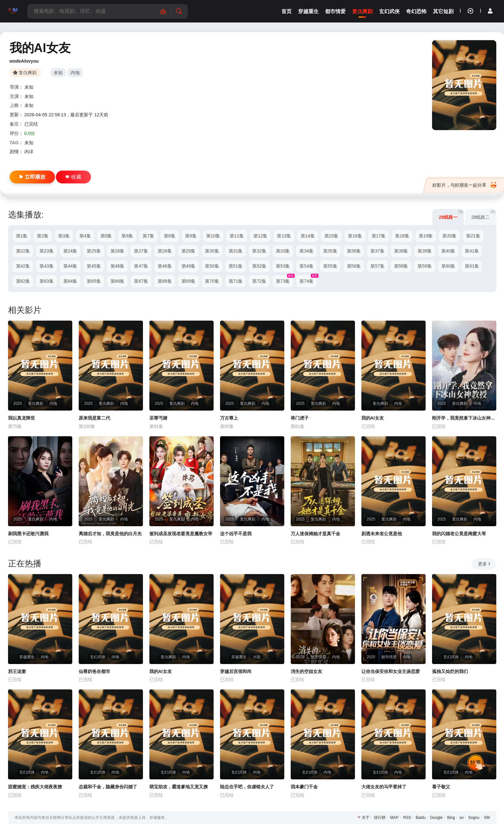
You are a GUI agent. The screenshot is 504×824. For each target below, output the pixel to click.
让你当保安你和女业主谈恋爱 (391, 671)
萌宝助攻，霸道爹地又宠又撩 (179, 787)
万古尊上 (229, 418)
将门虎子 (300, 418)
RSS (407, 818)
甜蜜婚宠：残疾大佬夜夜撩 (35, 787)
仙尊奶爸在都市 (94, 671)
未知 (58, 73)
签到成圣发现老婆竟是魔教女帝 (181, 534)
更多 (485, 564)
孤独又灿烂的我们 (450, 671)
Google (436, 818)
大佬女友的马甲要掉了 (384, 787)
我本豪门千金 (304, 787)
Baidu (421, 818)
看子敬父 (441, 787)
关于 (366, 818)
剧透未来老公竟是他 (382, 534)
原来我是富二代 (94, 418)
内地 (75, 73)
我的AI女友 (373, 418)
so (461, 818)
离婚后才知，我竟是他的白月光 (110, 534)
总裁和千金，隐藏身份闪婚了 (108, 787)
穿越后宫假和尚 (236, 671)
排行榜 (380, 818)
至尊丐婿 (158, 418)
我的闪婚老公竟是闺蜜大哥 (459, 534)
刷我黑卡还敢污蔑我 (28, 534)
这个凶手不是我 (236, 534)
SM (487, 818)
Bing (451, 818)
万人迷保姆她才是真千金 (315, 534)
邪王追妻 (17, 671)
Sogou (474, 818)
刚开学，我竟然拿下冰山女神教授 (464, 418)
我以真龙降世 (22, 418)
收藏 (73, 177)
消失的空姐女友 (306, 671)
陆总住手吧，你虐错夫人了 (247, 787)
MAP (394, 818)
